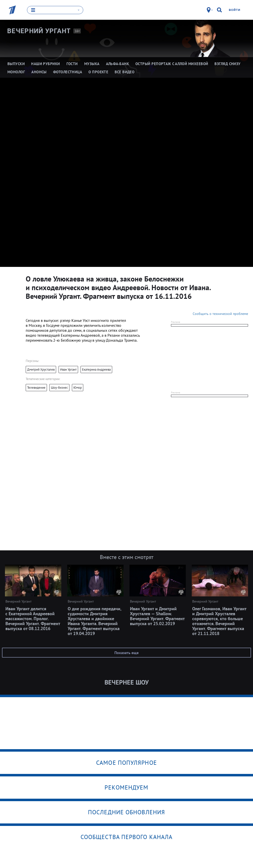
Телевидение (36, 388)
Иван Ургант (68, 370)
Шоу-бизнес (59, 388)
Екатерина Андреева (96, 370)
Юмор (78, 388)
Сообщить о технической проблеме (220, 314)
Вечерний (39, 31)
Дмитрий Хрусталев (41, 370)
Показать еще (126, 653)
